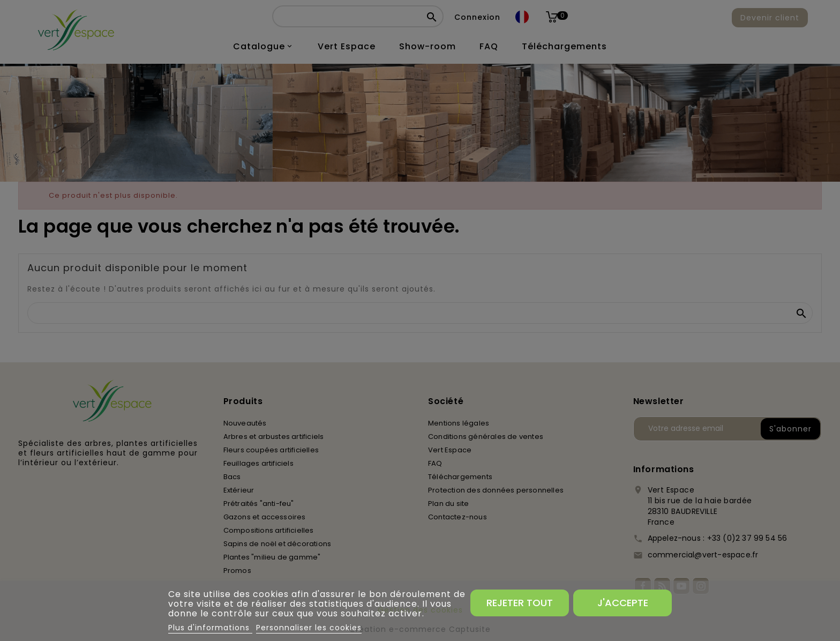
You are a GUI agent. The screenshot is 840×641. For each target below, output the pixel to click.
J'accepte (623, 603)
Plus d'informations (210, 628)
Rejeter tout (520, 603)
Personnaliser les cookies (309, 628)
